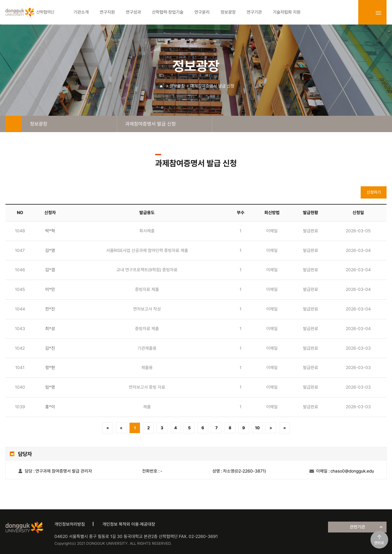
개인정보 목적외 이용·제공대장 (129, 524)
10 (257, 428)
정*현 (50, 368)
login (366, 13)
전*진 (50, 309)
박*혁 (50, 231)
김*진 (50, 348)
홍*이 (50, 407)
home (14, 124)
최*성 (50, 329)
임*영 (50, 387)
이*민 (50, 289)
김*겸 (50, 270)
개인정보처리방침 (70, 524)
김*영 (50, 250)
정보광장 (177, 86)
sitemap (378, 13)
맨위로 (379, 543)
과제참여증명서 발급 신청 (212, 86)
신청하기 (374, 192)
